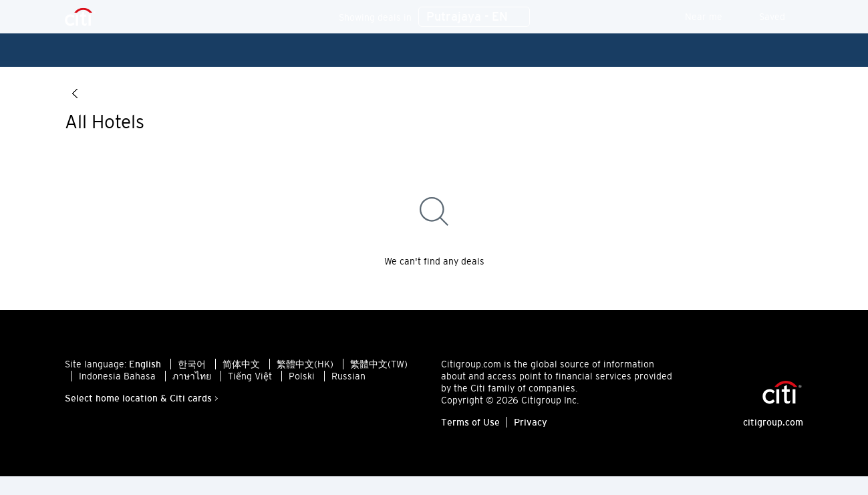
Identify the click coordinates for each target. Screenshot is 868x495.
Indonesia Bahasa (117, 383)
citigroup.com (773, 429)
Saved (781, 17)
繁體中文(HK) (305, 371)
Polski (302, 383)
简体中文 (241, 371)
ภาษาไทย (192, 383)
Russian (348, 383)
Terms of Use (470, 429)
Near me (713, 17)
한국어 (192, 371)
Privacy (531, 429)
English (145, 371)
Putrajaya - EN (474, 17)
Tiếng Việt (250, 383)
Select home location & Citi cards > (142, 405)
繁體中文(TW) (379, 371)
